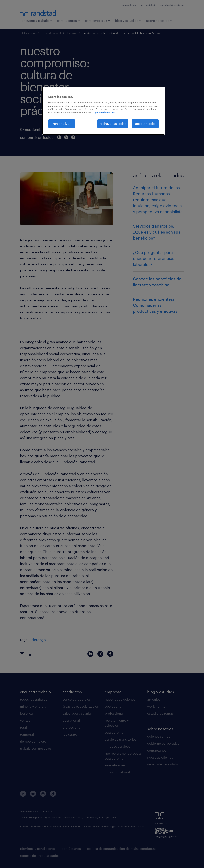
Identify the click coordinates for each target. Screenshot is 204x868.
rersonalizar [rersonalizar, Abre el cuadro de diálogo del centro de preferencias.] (62, 124)
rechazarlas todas (113, 124)
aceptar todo (145, 124)
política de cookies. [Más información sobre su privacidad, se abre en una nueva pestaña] (105, 113)
